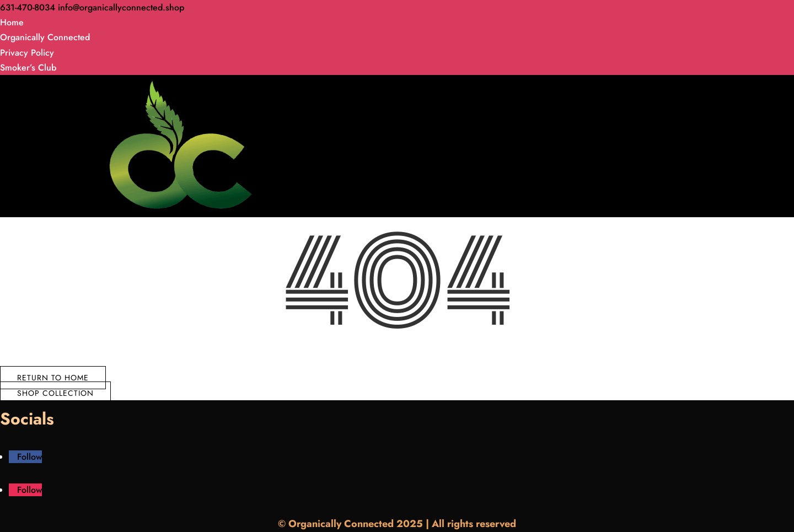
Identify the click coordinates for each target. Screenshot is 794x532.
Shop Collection (55, 393)
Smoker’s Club (28, 68)
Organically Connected (45, 37)
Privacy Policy (27, 53)
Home (12, 22)
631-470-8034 (28, 7)
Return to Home (53, 378)
